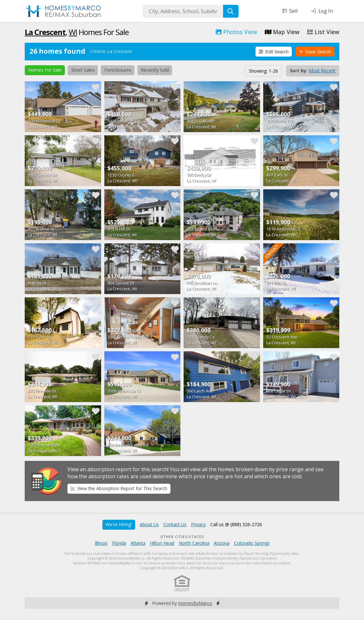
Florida (119, 543)
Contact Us (175, 524)
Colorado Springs (252, 543)
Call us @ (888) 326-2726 (236, 524)
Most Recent (322, 71)
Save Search (315, 52)
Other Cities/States (182, 537)
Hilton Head (162, 543)
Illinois (101, 543)
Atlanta (138, 543)
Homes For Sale (45, 70)
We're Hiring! (119, 524)
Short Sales (83, 70)
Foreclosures (118, 70)
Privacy (198, 524)
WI (73, 32)
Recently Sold (155, 70)
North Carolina (194, 543)
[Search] (231, 11)
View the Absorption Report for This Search (119, 488)
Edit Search (274, 52)
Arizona (222, 543)
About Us (149, 524)
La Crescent (45, 32)
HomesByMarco (195, 603)
